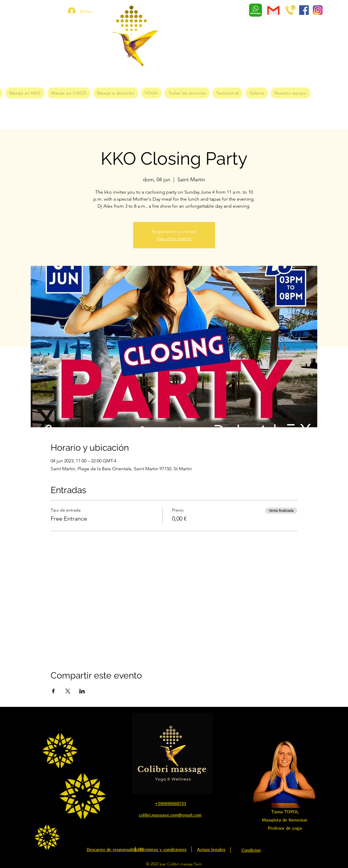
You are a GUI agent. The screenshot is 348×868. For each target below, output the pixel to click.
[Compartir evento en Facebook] (53, 691)
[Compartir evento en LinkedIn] (82, 691)
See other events (174, 238)
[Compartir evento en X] (68, 691)
